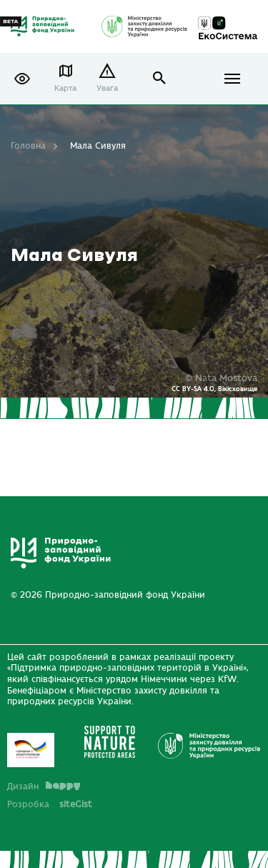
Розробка (50, 804)
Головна (28, 146)
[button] (22, 79)
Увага (107, 88)
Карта (65, 88)
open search (160, 78)
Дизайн (44, 786)
